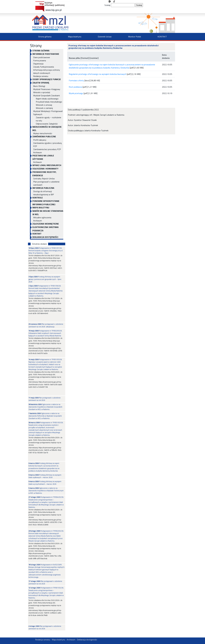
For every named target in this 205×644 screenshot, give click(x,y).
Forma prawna (40, 60)
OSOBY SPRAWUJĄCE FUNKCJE (47, 79)
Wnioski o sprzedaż (42, 92)
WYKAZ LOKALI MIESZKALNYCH (47, 165)
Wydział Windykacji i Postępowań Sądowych (48, 113)
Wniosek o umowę (44, 105)
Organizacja (38, 64)
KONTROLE (38, 198)
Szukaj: (107, 5)
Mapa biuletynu (75, 37)
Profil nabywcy (40, 140)
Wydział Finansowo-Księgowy (47, 89)
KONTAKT (162, 37)
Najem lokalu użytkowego (47, 99)
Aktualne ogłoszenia (42, 217)
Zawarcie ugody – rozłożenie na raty (49, 119)
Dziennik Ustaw (105, 37)
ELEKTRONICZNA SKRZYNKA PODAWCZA (45, 229)
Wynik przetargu (76, 93)
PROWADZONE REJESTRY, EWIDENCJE (44, 174)
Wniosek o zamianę (44, 108)
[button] (109, 2)
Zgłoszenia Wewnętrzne (46, 224)
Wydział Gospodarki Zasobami (46, 95)
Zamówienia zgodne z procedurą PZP (47, 145)
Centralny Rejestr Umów (44, 179)
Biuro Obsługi (39, 86)
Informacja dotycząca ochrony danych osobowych (47, 71)
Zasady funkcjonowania (44, 67)
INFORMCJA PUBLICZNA (43, 188)
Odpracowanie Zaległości (47, 124)
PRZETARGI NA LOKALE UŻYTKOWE (43, 157)
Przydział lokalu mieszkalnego (49, 102)
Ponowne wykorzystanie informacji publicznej (46, 203)
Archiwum (38, 152)
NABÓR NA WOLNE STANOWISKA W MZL (48, 213)
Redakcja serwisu (41, 76)
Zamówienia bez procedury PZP (47, 149)
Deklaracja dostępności (45, 237)
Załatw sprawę (41, 83)
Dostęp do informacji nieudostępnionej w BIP (44, 193)
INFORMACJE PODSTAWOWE (46, 54)
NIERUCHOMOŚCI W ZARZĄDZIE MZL (47, 129)
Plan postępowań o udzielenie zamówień (46, 183)
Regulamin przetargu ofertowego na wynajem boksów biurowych (98, 74)
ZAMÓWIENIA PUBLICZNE (44, 136)
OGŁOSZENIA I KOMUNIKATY (45, 169)
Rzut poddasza (75, 87)
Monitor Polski (135, 37)
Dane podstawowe (42, 57)
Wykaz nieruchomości (43, 133)
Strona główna (45, 37)
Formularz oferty (76, 80)
